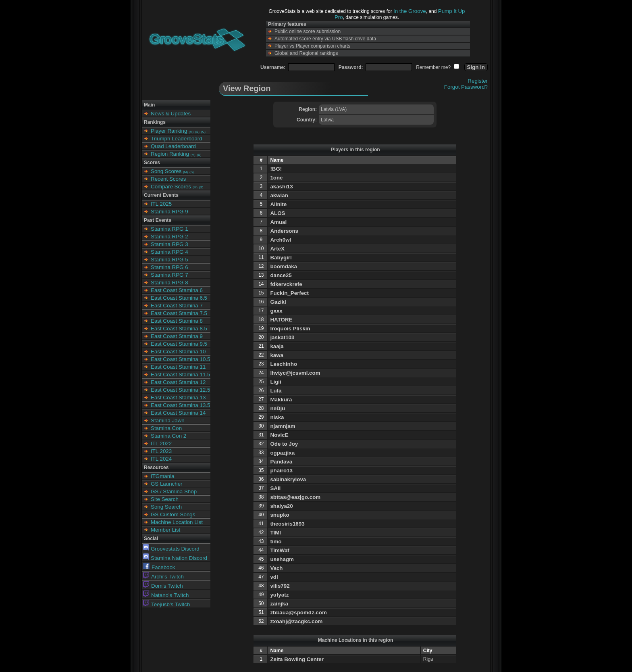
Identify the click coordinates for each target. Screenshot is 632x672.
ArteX (277, 249)
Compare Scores (171, 187)
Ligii (275, 382)
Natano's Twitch (166, 595)
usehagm (282, 559)
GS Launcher (167, 484)
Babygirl (281, 258)
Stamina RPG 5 (169, 260)
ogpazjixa (282, 453)
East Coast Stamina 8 (177, 321)
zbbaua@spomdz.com (298, 613)
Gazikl (278, 302)
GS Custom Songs (173, 514)
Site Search (165, 499)
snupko (280, 515)
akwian (279, 195)
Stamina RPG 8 (169, 283)
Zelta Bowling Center (297, 659)
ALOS (278, 213)
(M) (191, 132)
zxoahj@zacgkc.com (296, 621)
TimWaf (280, 550)
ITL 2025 (161, 204)
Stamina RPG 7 (169, 275)
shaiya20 (281, 506)
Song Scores (166, 171)
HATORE (281, 320)
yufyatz (279, 595)
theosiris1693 (287, 524)
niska (277, 417)
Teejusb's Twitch (166, 604)
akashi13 (281, 187)
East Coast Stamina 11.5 (180, 375)
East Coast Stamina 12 (178, 382)
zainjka (279, 604)
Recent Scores (168, 179)
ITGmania (163, 476)
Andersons (284, 231)
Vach (276, 568)
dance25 (281, 275)
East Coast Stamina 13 (178, 398)
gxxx (276, 311)
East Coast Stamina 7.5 (179, 313)
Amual (278, 222)
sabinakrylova (288, 479)
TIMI (275, 533)
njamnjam (283, 426)
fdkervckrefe (286, 284)
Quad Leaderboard (173, 146)
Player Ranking (169, 131)
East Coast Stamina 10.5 (180, 359)
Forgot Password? (466, 87)
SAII (275, 488)
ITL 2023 (161, 451)
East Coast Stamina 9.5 (179, 344)
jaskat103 (282, 337)
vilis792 (280, 586)
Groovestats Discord (171, 549)
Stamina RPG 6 (169, 267)
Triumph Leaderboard (177, 139)
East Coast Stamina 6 (177, 290)
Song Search (166, 507)
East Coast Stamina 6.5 (179, 298)
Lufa (276, 391)
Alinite (278, 204)
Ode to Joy (284, 444)
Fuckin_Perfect (289, 293)
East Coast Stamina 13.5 (180, 405)
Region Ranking (170, 154)
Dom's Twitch (163, 586)
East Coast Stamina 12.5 (180, 390)
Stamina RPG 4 (169, 252)
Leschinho (284, 364)
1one (276, 178)
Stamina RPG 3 (169, 244)
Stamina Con (166, 428)
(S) (197, 132)
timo (276, 542)
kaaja (277, 346)
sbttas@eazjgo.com (295, 497)
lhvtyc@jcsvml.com (295, 373)
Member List (165, 530)
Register (478, 81)
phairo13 (281, 471)
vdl (274, 577)
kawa (277, 355)
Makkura (281, 400)
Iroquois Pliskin (290, 329)
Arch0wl (281, 240)
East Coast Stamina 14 (178, 413)
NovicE (279, 435)
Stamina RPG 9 (169, 212)
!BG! (276, 169)
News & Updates (171, 114)
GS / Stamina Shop (174, 491)
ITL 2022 (161, 443)
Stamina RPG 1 (169, 229)
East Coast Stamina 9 (177, 336)
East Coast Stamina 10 (178, 352)
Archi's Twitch (163, 577)
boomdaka (284, 266)
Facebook (159, 567)
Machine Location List (177, 522)
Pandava (281, 462)
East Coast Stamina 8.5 (179, 329)
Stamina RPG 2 (169, 237)
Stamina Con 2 (168, 436)
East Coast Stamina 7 (177, 306)
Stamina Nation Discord (175, 558)
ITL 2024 (161, 459)
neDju (278, 408)
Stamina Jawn (168, 421)
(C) (203, 132)
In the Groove (410, 11)
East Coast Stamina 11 (178, 367)
